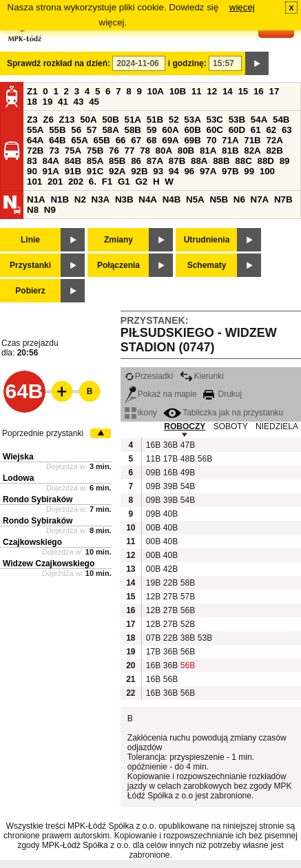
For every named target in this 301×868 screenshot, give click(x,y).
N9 (50, 210)
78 (145, 151)
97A (208, 171)
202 (76, 182)
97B (230, 171)
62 (271, 130)
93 (158, 171)
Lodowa (18, 478)
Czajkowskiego (32, 542)
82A (252, 151)
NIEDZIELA (277, 426)
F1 (107, 182)
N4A (148, 199)
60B (192, 130)
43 (79, 102)
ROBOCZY (185, 426)
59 (152, 130)
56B (205, 459)
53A (192, 120)
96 (189, 171)
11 (197, 91)
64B (57, 140)
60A (170, 130)
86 (136, 161)
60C (215, 130)
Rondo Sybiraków (38, 499)
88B (221, 161)
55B (57, 130)
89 (285, 161)
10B (178, 91)
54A (259, 120)
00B (153, 528)
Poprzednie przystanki (43, 433)
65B (101, 140)
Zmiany (118, 240)
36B (170, 445)
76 (114, 151)
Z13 (67, 120)
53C (215, 120)
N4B (172, 199)
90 (32, 171)
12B (153, 597)
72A (274, 140)
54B (281, 120)
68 (152, 140)
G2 (141, 182)
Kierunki (202, 376)
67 (136, 140)
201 (55, 182)
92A (117, 171)
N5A (195, 199)
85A (95, 161)
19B (153, 583)
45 (94, 102)
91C (95, 171)
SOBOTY (231, 426)
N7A (260, 199)
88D (265, 161)
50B (110, 120)
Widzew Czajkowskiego (49, 564)
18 (32, 102)
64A (35, 140)
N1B (60, 199)
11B (153, 459)
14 (228, 91)
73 (54, 151)
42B (170, 569)
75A (73, 151)
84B (73, 161)
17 (274, 91)
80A (164, 151)
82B (274, 151)
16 (259, 91)
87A (155, 161)
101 (34, 182)
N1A (36, 199)
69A (170, 140)
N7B (283, 199)
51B (155, 120)
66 (121, 140)
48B (187, 459)
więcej (242, 7)
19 (48, 102)
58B (133, 130)
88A (199, 161)
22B (170, 583)
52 (174, 120)
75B (95, 151)
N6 (239, 199)
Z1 (32, 91)
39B (170, 486)
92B (139, 171)
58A (110, 130)
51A (133, 120)
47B (187, 445)
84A (51, 161)
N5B (219, 199)
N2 (80, 199)
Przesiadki (149, 376)
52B (187, 624)
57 (92, 130)
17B (170, 459)
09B (153, 473)
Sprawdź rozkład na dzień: (59, 63)
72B (35, 151)
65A (79, 140)
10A (156, 91)
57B (187, 597)
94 (174, 171)
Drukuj (222, 394)
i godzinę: (187, 63)
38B (187, 638)
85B (117, 161)
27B (170, 597)
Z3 (32, 120)
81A (208, 151)
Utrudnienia (207, 240)
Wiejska (18, 457)
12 (212, 91)
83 (32, 161)
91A (51, 171)
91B (73, 171)
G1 (124, 182)
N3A (101, 199)
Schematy (207, 265)
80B (186, 151)
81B (230, 151)
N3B (124, 199)
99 (249, 171)
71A (230, 140)
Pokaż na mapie (161, 394)
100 (267, 171)
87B (177, 161)
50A (88, 120)
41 (63, 102)
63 (287, 130)
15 (243, 91)
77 (130, 151)
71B (252, 140)
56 (76, 130)
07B (153, 638)
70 (212, 140)
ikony (141, 413)
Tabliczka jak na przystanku (223, 413)
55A (35, 130)
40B (170, 514)
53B (237, 120)
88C (243, 161)
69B (192, 140)
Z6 (48, 120)
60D (237, 130)
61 (256, 130)
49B (187, 473)
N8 (33, 210)
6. (93, 182)
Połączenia (118, 265)
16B (153, 445)
